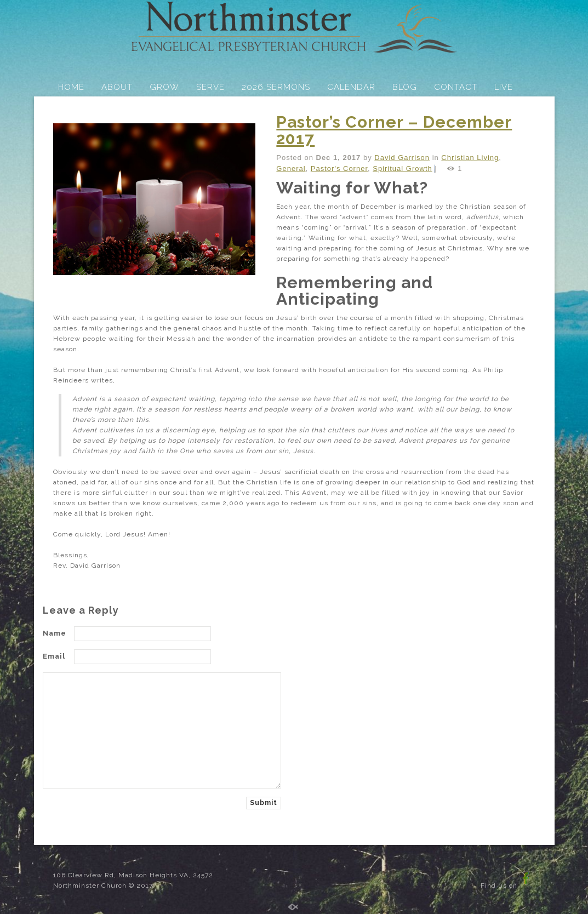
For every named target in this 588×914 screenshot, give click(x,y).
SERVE (210, 87)
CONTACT (456, 87)
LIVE (504, 87)
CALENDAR (351, 87)
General (291, 168)
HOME (71, 87)
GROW (164, 87)
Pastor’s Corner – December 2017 (394, 130)
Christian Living (470, 158)
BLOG (405, 87)
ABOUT (117, 87)
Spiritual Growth (402, 168)
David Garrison (402, 158)
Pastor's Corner (339, 168)
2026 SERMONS (276, 87)
